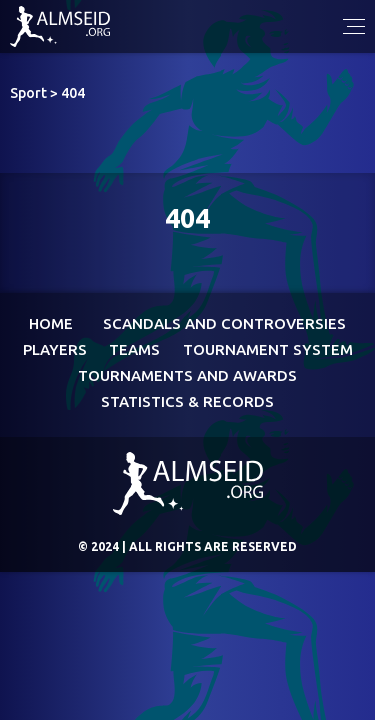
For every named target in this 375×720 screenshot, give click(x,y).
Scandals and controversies (224, 323)
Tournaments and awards (187, 375)
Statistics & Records (187, 401)
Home (51, 323)
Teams (134, 349)
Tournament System (268, 349)
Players (55, 349)
